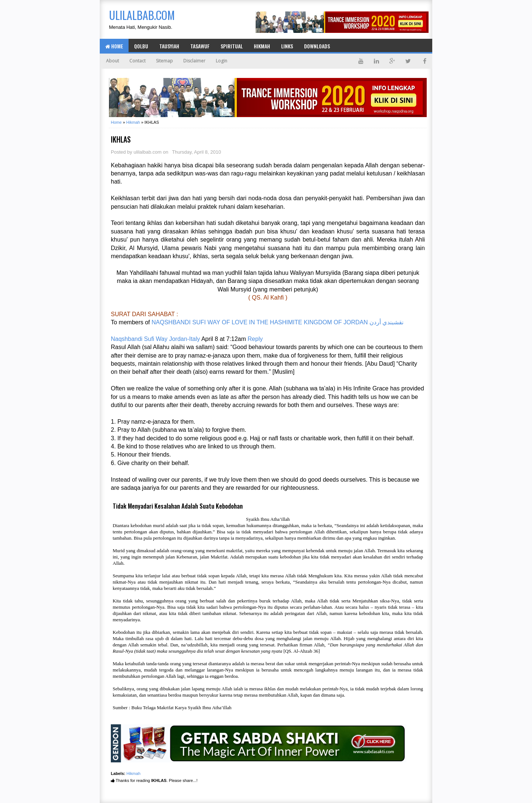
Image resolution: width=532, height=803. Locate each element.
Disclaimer (194, 61)
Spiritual (232, 46)
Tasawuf (200, 46)
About (112, 61)
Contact (137, 61)
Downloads (317, 46)
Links (287, 46)
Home (114, 46)
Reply (255, 339)
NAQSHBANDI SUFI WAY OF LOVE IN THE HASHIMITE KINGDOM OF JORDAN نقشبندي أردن (277, 322)
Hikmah (262, 46)
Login (221, 61)
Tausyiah (169, 46)
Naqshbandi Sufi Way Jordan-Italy (155, 339)
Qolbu (141, 46)
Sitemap (164, 61)
